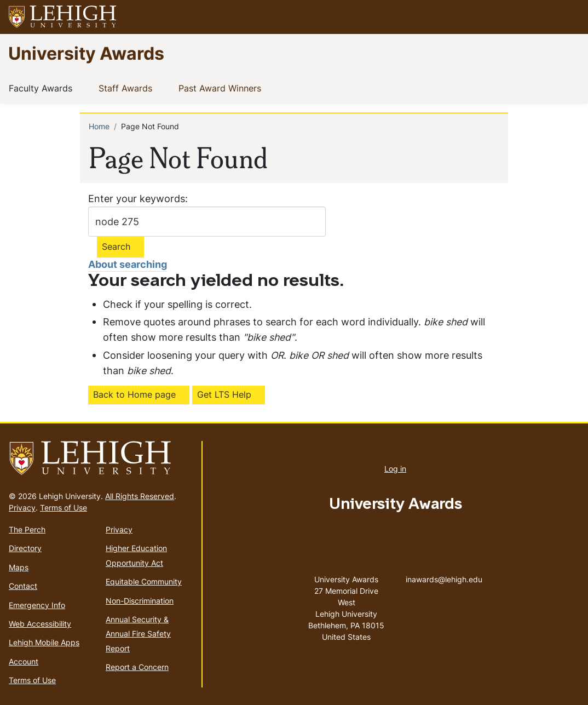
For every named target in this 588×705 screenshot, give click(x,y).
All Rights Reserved (140, 496)
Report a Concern (137, 667)
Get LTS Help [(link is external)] (224, 394)
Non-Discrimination (140, 601)
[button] (569, 17)
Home (99, 126)
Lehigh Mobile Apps (44, 642)
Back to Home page (134, 394)
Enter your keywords (137, 199)
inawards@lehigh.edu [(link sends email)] (444, 568)
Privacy (22, 508)
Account (24, 661)
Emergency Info (37, 605)
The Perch (27, 529)
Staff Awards (128, 88)
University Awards (86, 53)
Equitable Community (144, 581)
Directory (25, 548)
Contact (23, 586)
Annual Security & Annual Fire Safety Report (138, 634)
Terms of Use (64, 508)
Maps (19, 567)
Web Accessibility (40, 624)
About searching (128, 264)
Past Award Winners (222, 88)
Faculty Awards (43, 88)
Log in (395, 469)
